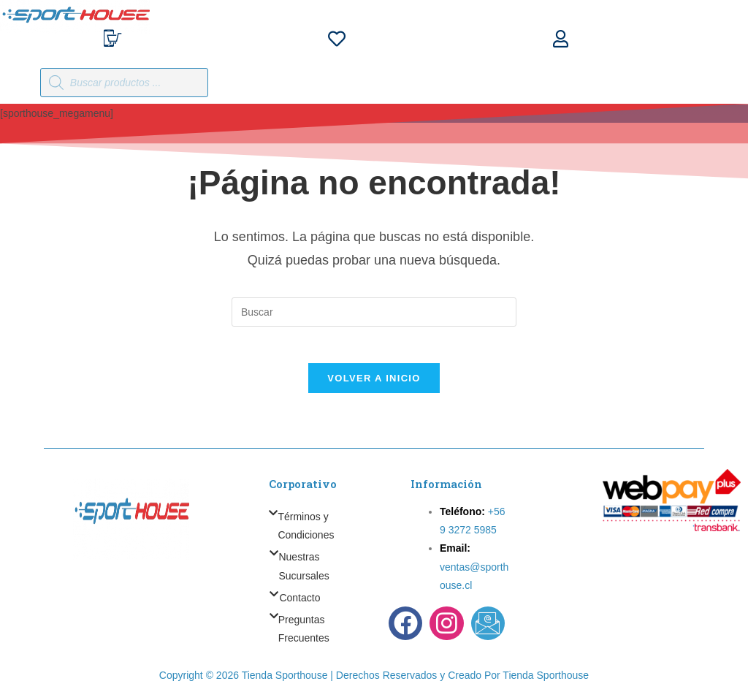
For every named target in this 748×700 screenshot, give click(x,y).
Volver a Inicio (374, 385)
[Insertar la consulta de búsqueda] (374, 312)
